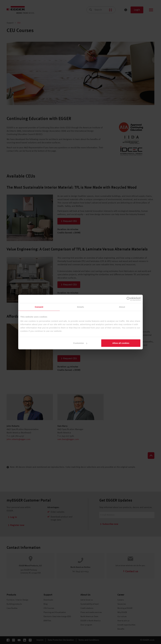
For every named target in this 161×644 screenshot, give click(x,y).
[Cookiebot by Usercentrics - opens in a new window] (129, 299)
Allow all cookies (121, 343)
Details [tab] (80, 307)
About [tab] (122, 307)
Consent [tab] (39, 307)
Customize (80, 343)
